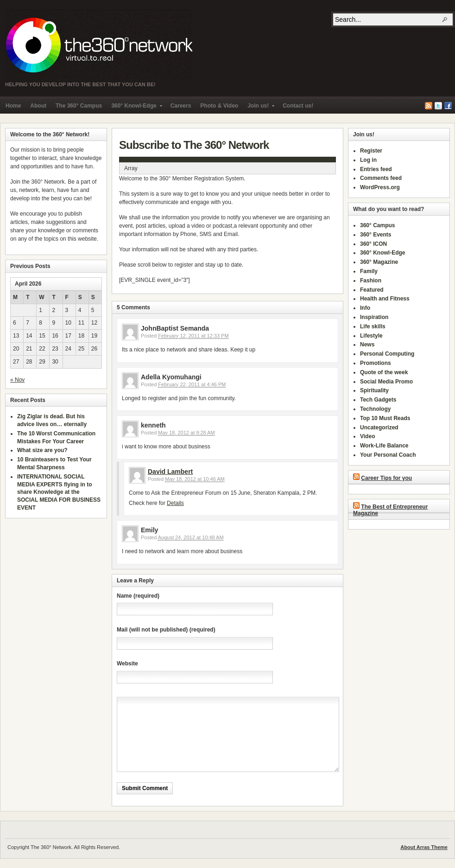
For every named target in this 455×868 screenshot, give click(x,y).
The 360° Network (99, 45)
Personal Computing (387, 354)
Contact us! (298, 106)
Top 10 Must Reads (385, 418)
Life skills (373, 326)
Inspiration (374, 317)
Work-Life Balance (384, 446)
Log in (368, 160)
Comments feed (381, 178)
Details (175, 503)
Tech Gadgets (378, 400)
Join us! (259, 108)
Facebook (448, 106)
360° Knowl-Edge (134, 108)
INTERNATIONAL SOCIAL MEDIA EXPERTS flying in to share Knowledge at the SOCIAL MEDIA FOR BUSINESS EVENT (59, 492)
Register (371, 151)
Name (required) (138, 596)
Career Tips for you (386, 478)
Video (367, 436)
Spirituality (374, 390)
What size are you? (42, 450)
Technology (375, 409)
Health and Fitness (385, 299)
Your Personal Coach (388, 455)
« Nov (17, 380)
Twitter (438, 106)
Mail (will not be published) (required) (166, 630)
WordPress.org (380, 187)
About (38, 106)
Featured (372, 290)
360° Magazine (379, 262)
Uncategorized (379, 428)
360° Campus (378, 225)
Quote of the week (384, 372)
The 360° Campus (79, 106)
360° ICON (373, 244)
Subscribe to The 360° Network (194, 145)
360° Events (376, 235)
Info (365, 308)
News (367, 345)
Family (369, 271)
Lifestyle (371, 336)
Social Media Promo (386, 382)
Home (13, 106)
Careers (181, 106)
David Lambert (170, 472)
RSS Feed (429, 106)
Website (127, 664)
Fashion (371, 281)
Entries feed (376, 169)
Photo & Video (219, 106)
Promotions (376, 363)
